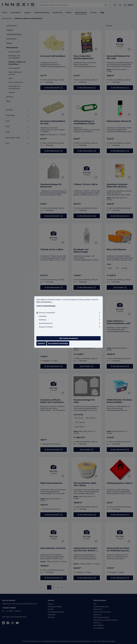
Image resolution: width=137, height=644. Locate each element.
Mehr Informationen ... (45, 303)
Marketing (43, 321)
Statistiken (43, 317)
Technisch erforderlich (47, 313)
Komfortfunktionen (46, 324)
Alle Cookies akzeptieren (69, 339)
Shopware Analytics (46, 328)
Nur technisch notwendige (58, 344)
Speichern (41, 344)
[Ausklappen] (100, 313)
